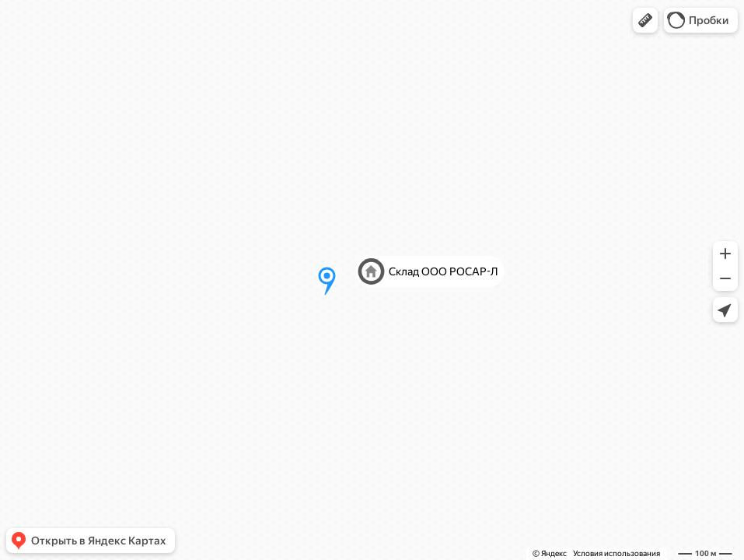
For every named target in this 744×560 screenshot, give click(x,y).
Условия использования (617, 553)
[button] (645, 20)
